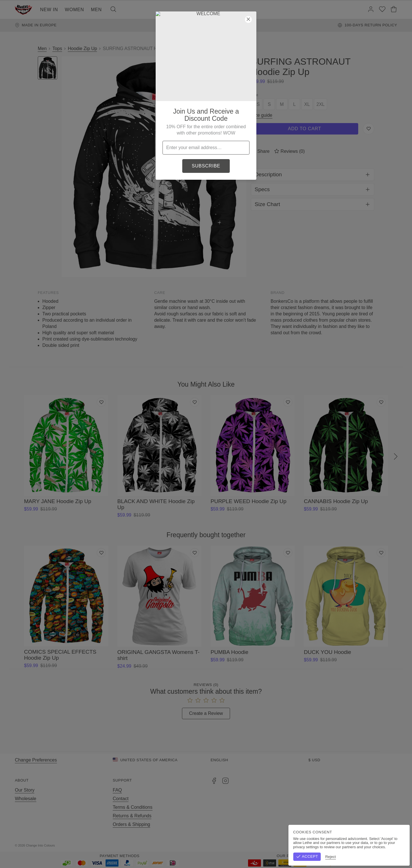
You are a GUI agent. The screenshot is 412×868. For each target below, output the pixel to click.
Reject (360, 857)
